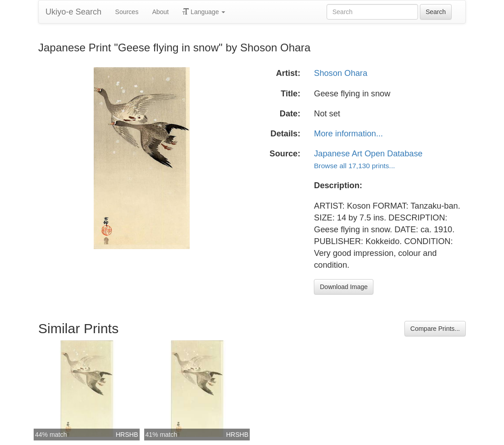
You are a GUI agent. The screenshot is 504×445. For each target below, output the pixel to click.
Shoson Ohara (340, 73)
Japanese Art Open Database (368, 154)
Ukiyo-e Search (73, 12)
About (160, 12)
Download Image (344, 287)
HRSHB (127, 435)
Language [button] (204, 12)
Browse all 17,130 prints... (354, 166)
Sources (127, 12)
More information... (348, 134)
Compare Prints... (435, 329)
